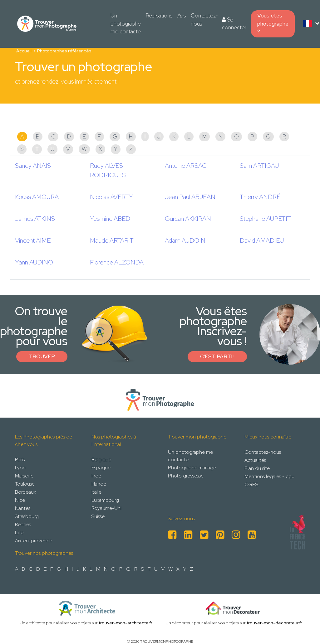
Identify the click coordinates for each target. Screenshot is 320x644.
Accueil (24, 51)
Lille (19, 533)
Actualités (255, 460)
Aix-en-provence (34, 541)
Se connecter (234, 24)
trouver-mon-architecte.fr (126, 623)
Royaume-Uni (106, 508)
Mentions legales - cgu (269, 476)
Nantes (23, 508)
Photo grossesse (186, 476)
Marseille (24, 476)
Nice (20, 500)
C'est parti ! (217, 356)
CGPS (251, 484)
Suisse (98, 516)
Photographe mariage (192, 468)
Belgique (101, 460)
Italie (96, 492)
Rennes (23, 524)
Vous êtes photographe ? (273, 24)
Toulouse (25, 484)
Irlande (99, 484)
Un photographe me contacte (126, 24)
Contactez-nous (204, 20)
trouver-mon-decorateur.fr (274, 623)
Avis (182, 16)
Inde (96, 476)
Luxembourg (105, 500)
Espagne (101, 468)
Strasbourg (27, 516)
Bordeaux (25, 492)
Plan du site (257, 468)
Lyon (20, 468)
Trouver (42, 356)
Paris (20, 460)
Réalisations (159, 16)
